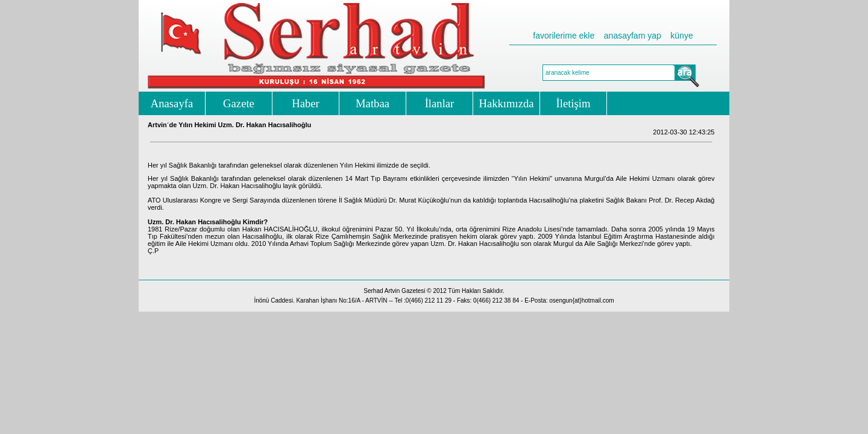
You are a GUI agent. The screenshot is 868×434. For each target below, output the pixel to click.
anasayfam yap (633, 36)
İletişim (574, 103)
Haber (306, 103)
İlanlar (440, 103)
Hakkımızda (506, 103)
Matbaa (373, 103)
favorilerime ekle (564, 36)
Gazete (239, 103)
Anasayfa (172, 103)
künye (681, 36)
